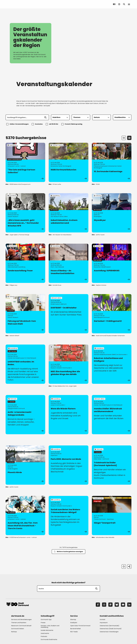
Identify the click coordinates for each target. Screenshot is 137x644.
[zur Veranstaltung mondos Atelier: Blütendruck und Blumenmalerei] (112, 415)
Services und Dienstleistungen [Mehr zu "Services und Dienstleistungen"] (21, 620)
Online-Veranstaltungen (18, 124)
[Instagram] (104, 605)
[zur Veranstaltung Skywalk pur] (112, 213)
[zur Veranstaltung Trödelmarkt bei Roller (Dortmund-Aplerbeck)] (112, 465)
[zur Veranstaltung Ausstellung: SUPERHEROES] (112, 263)
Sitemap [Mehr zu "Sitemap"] (73, 620)
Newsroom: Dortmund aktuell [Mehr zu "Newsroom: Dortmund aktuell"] (21, 626)
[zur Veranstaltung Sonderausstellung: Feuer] (25, 263)
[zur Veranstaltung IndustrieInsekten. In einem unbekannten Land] (68, 213)
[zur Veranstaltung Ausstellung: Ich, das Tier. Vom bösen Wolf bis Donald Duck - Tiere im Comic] (25, 516)
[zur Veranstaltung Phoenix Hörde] (25, 465)
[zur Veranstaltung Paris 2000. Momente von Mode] (68, 465)
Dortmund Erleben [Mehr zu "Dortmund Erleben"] (18, 629)
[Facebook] (98, 605)
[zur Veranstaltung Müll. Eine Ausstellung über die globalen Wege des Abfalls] (68, 364)
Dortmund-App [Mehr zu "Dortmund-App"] (46, 620)
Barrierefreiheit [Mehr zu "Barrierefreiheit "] (75, 629)
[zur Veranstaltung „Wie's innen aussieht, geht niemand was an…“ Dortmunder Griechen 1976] (25, 213)
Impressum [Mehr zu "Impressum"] (104, 623)
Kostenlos (37, 124)
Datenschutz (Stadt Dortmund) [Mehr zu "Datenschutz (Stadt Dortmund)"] (111, 629)
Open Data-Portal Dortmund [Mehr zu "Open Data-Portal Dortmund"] (80, 626)
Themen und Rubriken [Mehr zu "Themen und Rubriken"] (19, 623)
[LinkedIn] (129, 605)
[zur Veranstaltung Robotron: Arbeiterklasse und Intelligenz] (112, 364)
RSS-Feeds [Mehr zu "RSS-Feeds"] (74, 632)
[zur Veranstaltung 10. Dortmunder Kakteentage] (112, 162)
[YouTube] (123, 605)
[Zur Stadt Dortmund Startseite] (18, 4)
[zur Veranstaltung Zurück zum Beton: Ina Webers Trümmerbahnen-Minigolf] (68, 516)
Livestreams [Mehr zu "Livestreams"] (45, 633)
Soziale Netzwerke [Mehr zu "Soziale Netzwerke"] (47, 630)
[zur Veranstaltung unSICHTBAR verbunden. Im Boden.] (25, 364)
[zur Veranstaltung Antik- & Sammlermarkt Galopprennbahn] (25, 415)
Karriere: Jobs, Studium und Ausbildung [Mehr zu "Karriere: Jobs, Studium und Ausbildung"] (50, 626)
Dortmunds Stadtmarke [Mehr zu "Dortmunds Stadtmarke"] (49, 639)
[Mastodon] (110, 605)
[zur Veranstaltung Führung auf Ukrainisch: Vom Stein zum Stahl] (25, 314)
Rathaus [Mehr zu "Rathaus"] (14, 632)
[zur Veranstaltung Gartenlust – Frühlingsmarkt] (112, 314)
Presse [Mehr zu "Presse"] (43, 623)
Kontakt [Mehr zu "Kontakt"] (103, 620)
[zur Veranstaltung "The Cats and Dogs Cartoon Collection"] (25, 162)
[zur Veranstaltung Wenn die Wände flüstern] (68, 415)
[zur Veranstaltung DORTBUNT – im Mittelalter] (68, 314)
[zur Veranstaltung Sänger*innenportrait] (112, 516)
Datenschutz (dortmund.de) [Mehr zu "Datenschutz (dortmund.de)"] (109, 626)
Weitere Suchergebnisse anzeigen (68, 552)
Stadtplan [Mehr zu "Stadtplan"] (74, 623)
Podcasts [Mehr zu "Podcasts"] (44, 636)
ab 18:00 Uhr (52, 124)
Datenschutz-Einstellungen (109, 632)
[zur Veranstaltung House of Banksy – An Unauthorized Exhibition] (68, 263)
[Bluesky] (117, 605)
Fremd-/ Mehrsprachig (72, 124)
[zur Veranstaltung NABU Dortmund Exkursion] (68, 162)
